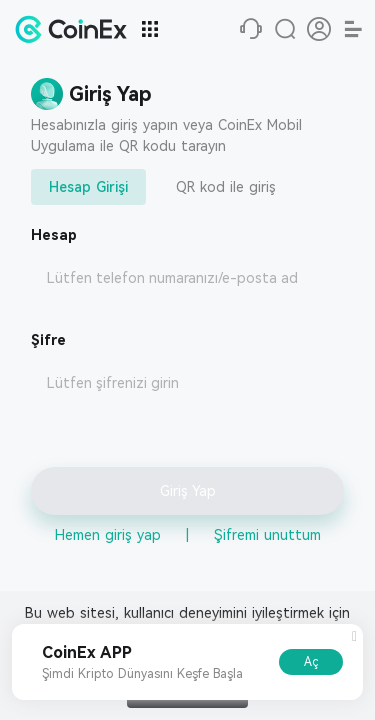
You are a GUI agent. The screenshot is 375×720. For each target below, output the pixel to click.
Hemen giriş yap (108, 535)
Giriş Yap (188, 491)
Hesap (54, 235)
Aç (311, 662)
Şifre (48, 340)
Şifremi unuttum (267, 535)
